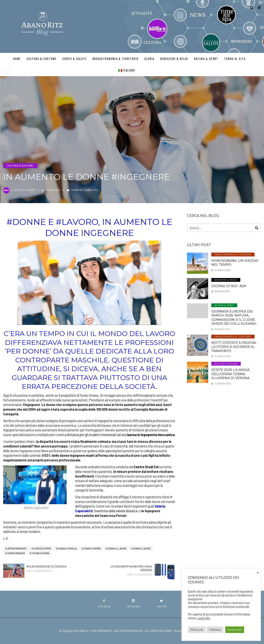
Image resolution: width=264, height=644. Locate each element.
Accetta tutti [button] (235, 630)
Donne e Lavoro (142, 548)
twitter (162, 603)
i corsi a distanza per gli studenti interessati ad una (115, 435)
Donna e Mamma (92, 548)
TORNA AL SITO (235, 59)
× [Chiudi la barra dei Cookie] (258, 572)
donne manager (16, 553)
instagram (134, 603)
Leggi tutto (204, 618)
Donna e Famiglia (67, 548)
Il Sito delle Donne (23, 190)
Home (17, 59)
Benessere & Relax (174, 59)
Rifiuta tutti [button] (197, 630)
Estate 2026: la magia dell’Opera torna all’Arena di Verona (230, 374)
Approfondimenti (17, 548)
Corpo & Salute (74, 59)
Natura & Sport (206, 59)
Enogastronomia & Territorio (116, 59)
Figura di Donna (41, 553)
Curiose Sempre (42, 548)
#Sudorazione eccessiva (49, 569)
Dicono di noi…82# (229, 286)
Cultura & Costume (42, 59)
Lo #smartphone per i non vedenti (129, 570)
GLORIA (149, 59)
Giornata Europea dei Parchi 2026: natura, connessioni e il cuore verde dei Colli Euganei (234, 318)
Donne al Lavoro (117, 548)
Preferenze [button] (215, 630)
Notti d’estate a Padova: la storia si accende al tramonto (234, 347)
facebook (104, 603)
